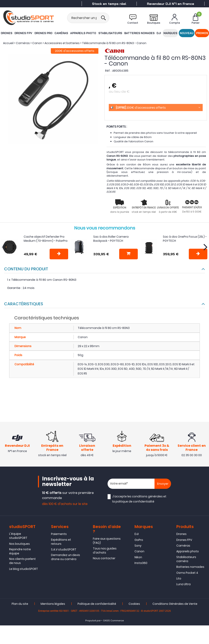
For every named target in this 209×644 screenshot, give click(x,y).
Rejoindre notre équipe (20, 552)
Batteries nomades (139, 33)
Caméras (62, 33)
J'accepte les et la (139, 499)
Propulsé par (93, 622)
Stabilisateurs (110, 33)
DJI (158, 33)
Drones (6, 33)
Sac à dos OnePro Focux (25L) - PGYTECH (185, 239)
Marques (170, 33)
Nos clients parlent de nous (22, 562)
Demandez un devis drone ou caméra (66, 558)
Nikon (138, 558)
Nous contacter (104, 559)
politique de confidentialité (135, 502)
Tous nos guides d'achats (105, 551)
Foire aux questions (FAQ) (107, 542)
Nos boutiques (19, 545)
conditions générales (147, 497)
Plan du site (20, 605)
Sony (138, 547)
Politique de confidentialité (97, 605)
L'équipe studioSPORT (18, 537)
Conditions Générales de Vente (175, 605)
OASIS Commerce (113, 622)
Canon (139, 552)
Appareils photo (83, 33)
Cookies (134, 605)
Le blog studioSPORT (24, 570)
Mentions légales (53, 605)
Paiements (59, 535)
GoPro (139, 541)
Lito (179, 579)
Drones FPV (23, 33)
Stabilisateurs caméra (186, 560)
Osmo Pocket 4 (187, 574)
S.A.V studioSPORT (64, 550)
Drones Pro (43, 33)
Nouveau (187, 33)
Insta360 (141, 564)
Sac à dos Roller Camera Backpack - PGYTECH (111, 239)
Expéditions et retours (61, 543)
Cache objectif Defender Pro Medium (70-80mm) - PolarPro (46, 239)
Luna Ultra (183, 585)
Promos (202, 33)
